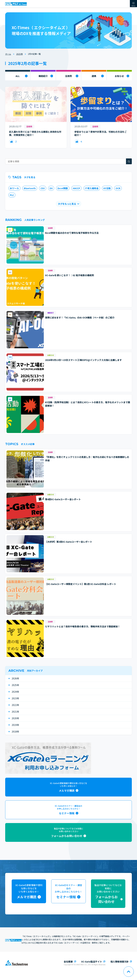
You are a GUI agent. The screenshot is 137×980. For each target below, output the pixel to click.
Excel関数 (63, 188)
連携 (94, 76)
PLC (12, 195)
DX (51, 188)
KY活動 (107, 188)
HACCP (76, 188)
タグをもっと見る (67, 204)
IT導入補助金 (92, 188)
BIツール (14, 188)
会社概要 (68, 962)
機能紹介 (43, 76)
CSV (43, 188)
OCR (118, 188)
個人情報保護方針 (119, 962)
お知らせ (119, 76)
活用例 (68, 76)
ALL (18, 76)
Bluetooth (30, 188)
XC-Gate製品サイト (92, 962)
